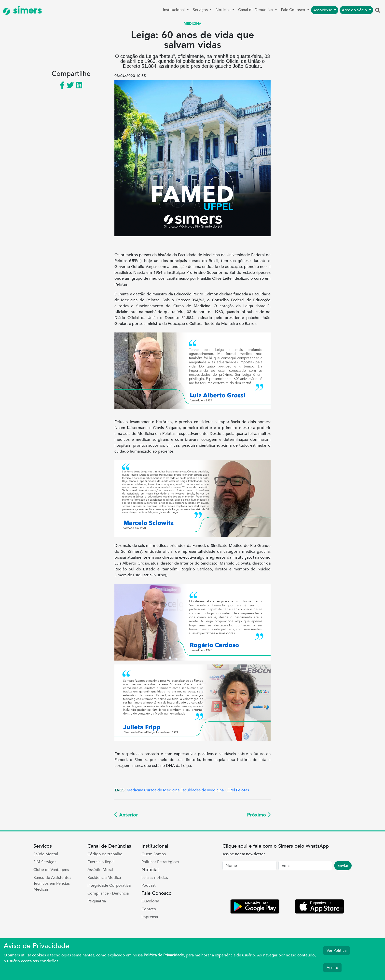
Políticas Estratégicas (160, 862)
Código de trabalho (105, 854)
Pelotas (242, 790)
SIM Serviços (45, 862)
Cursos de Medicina (162, 790)
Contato (149, 909)
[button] (378, 11)
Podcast (149, 885)
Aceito (332, 968)
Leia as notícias (155, 878)
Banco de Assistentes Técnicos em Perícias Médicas (52, 883)
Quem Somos (154, 854)
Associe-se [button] (323, 10)
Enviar (343, 866)
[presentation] (260, 886)
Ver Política (337, 951)
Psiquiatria (97, 901)
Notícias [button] (223, 10)
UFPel (230, 790)
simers (22, 10)
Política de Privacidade (164, 955)
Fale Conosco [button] (294, 10)
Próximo (259, 815)
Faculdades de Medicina (202, 790)
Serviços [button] (201, 10)
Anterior (126, 815)
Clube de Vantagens (51, 870)
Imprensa (150, 917)
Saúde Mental (46, 854)
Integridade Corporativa (109, 885)
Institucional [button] (174, 10)
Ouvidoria (150, 901)
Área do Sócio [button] (355, 10)
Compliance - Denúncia (108, 893)
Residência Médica (104, 878)
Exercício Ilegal (101, 862)
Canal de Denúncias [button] (256, 10)
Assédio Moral (100, 870)
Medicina (135, 790)
